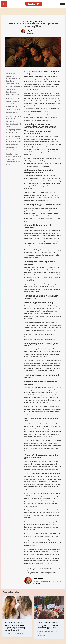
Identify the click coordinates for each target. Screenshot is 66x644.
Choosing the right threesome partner (13, 100)
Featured (30, 21)
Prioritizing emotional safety (13, 125)
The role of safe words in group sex (14, 163)
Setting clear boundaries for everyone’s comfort (13, 92)
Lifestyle (46, 623)
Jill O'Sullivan (49, 631)
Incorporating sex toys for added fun (14, 149)
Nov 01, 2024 (19, 633)
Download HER (34, 4)
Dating (25, 21)
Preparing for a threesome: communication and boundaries (13, 77)
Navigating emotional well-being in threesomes (14, 119)
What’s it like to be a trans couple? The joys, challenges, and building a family (16, 628)
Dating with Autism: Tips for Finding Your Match (41, 573)
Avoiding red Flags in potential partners (13, 111)
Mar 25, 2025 (42, 635)
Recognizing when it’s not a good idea (14, 131)
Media (11, 623)
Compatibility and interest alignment (12, 105)
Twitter (38, 584)
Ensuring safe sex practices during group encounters (14, 157)
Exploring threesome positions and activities (14, 138)
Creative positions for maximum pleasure (14, 143)
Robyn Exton (31, 31)
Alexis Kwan (41, 631)
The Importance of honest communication (14, 85)
